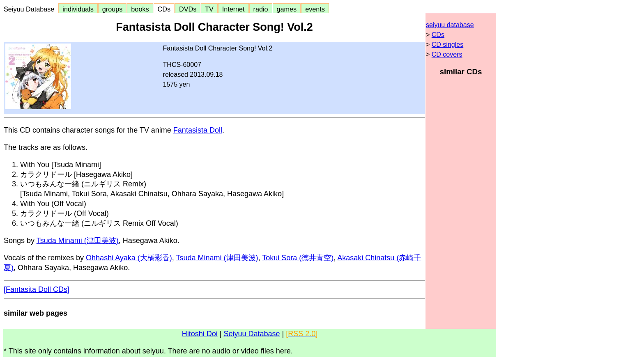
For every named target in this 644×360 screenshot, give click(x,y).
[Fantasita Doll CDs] (37, 289)
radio (261, 9)
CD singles (447, 45)
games (287, 9)
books (140, 9)
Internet (233, 9)
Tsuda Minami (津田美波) (78, 241)
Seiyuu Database (31, 9)
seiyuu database (450, 25)
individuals (78, 9)
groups (113, 9)
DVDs (188, 9)
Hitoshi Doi (200, 334)
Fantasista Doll (198, 130)
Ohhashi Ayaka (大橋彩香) (129, 258)
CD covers (447, 54)
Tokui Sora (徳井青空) (298, 258)
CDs (164, 9)
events (315, 9)
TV (209, 9)
